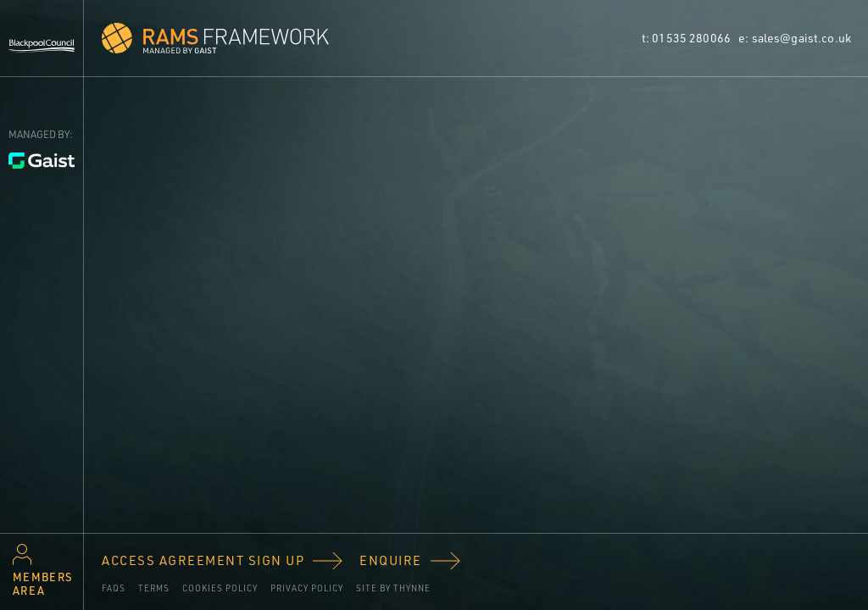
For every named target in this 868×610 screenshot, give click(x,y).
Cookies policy (220, 588)
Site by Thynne (393, 588)
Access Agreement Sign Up (203, 560)
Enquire (391, 560)
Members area (43, 584)
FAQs (114, 588)
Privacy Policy (307, 588)
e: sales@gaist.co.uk (795, 38)
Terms (154, 588)
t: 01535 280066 (687, 38)
